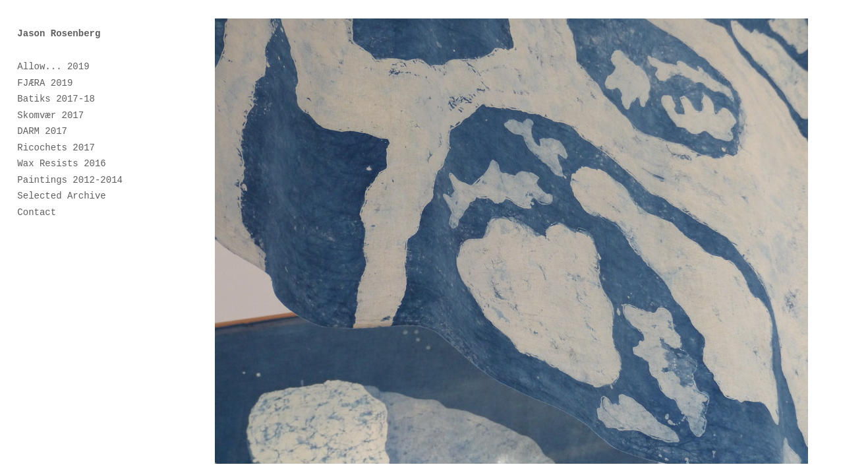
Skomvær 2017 (50, 115)
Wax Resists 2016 (61, 164)
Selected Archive (61, 196)
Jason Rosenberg (59, 34)
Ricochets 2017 (56, 148)
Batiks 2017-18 (56, 99)
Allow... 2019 (53, 67)
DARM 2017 (42, 131)
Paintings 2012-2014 (70, 180)
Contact (37, 212)
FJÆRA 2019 (45, 83)
